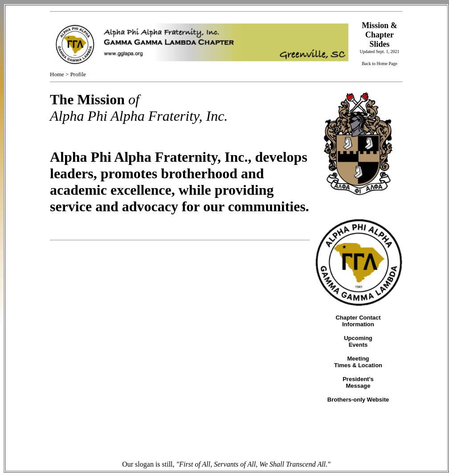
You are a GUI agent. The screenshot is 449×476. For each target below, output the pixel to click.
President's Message (358, 382)
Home (57, 74)
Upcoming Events (358, 341)
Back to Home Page (380, 64)
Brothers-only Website (358, 400)
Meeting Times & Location (358, 362)
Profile (78, 74)
